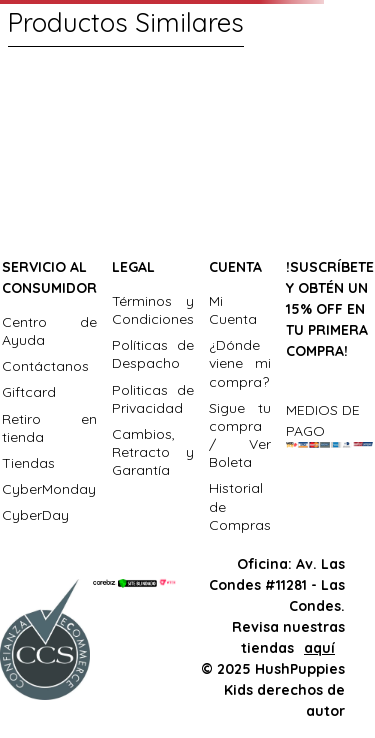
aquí (319, 648)
